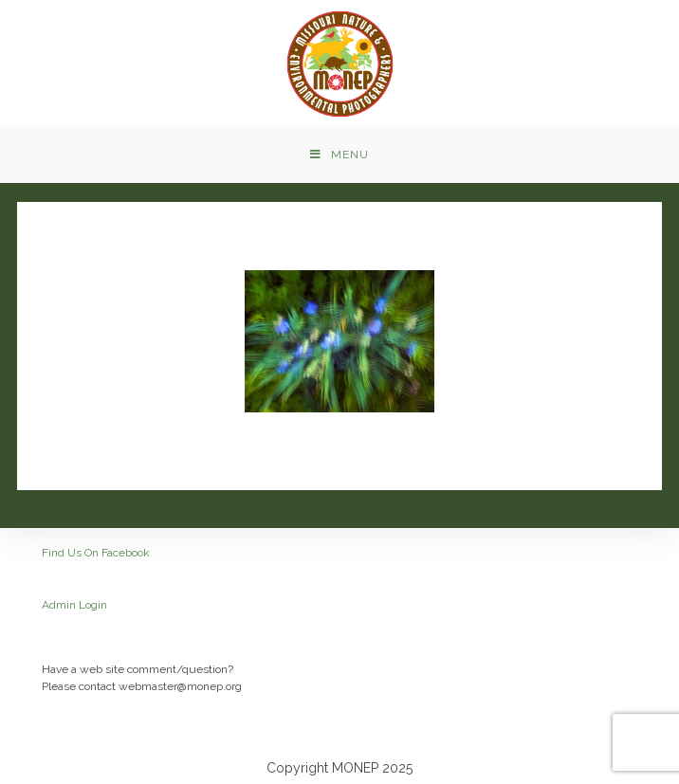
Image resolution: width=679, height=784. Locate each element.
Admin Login (74, 605)
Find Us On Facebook (96, 553)
